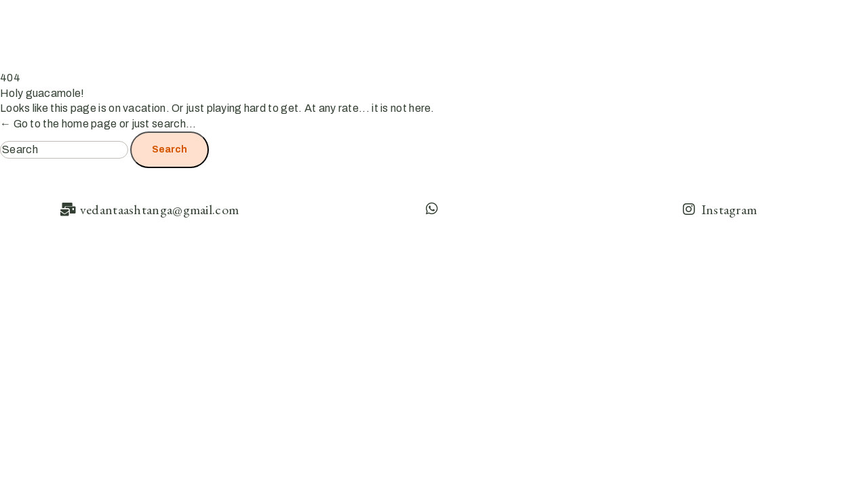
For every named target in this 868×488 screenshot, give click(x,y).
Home (578, 28)
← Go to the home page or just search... (98, 124)
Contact (819, 28)
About (633, 28)
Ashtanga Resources (727, 28)
